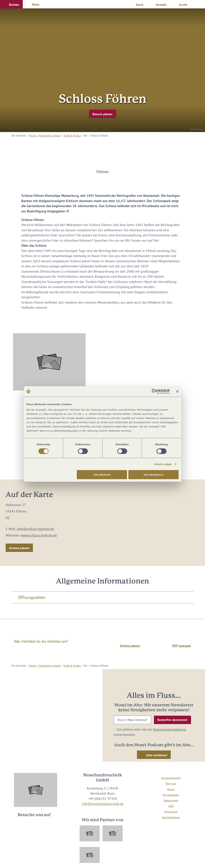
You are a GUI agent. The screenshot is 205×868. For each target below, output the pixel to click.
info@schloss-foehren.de (35, 529)
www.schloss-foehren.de (39, 535)
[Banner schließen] (177, 391)
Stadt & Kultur (72, 136)
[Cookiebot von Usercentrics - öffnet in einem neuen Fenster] (154, 391)
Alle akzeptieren (153, 475)
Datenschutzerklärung (170, 729)
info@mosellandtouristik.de (103, 804)
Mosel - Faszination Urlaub (45, 136)
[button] (11, 4)
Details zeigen (163, 464)
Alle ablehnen (102, 475)
